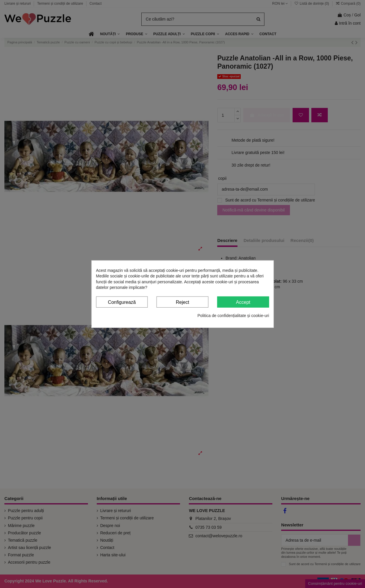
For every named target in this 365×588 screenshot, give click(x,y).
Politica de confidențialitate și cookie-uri (233, 316)
